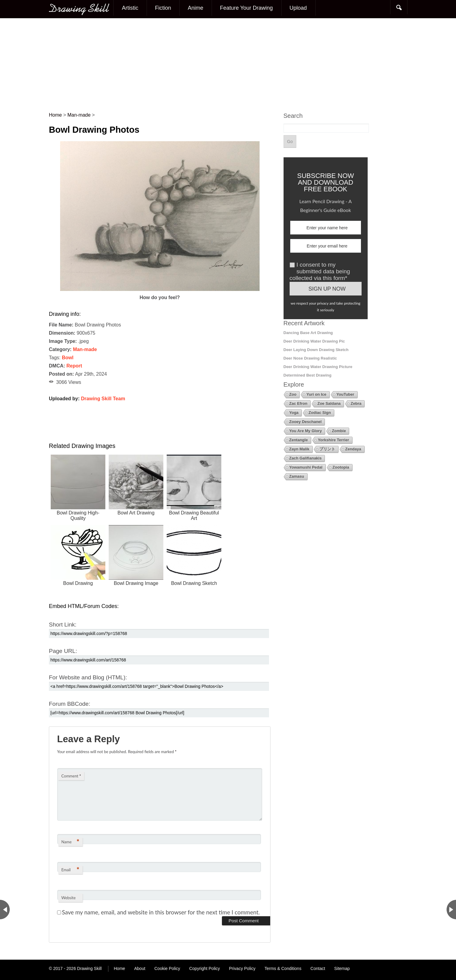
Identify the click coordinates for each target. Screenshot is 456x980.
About (140, 968)
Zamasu (297, 476)
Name (70, 842)
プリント (327, 449)
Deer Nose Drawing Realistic (310, 358)
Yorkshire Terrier (333, 440)
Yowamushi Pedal (306, 467)
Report (74, 366)
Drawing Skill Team (103, 399)
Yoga (294, 413)
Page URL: (63, 651)
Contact (318, 968)
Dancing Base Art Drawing (308, 333)
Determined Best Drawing (308, 375)
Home (119, 968)
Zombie (339, 431)
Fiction (163, 8)
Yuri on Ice (316, 394)
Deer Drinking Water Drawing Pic (314, 341)
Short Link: (63, 625)
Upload (298, 8)
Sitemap (342, 968)
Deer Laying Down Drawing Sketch (316, 350)
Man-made (85, 349)
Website (68, 898)
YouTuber (345, 394)
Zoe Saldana (329, 403)
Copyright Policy (204, 968)
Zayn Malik (299, 449)
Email (70, 870)
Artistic (130, 8)
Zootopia (341, 467)
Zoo (293, 394)
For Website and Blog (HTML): (88, 677)
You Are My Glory (306, 431)
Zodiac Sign (320, 413)
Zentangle (299, 440)
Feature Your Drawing (246, 8)
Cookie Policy (167, 968)
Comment (71, 776)
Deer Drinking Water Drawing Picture (318, 367)
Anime (195, 8)
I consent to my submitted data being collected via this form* (320, 271)
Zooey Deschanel (306, 422)
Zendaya (353, 449)
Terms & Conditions (283, 968)
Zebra (356, 403)
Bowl (68, 358)
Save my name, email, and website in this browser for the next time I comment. (161, 912)
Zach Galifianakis (306, 458)
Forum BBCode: (70, 704)
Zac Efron (298, 403)
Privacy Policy (242, 968)
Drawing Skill (89, 968)
